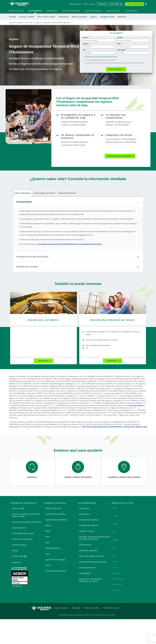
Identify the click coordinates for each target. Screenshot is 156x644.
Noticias (116, 554)
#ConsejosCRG (118, 559)
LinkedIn (118, 525)
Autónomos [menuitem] (35, 11)
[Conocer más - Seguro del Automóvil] (44, 303)
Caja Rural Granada (16, 23)
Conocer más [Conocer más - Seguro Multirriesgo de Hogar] (112, 361)
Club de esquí (120, 589)
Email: (119, 44)
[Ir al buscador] (146, 4)
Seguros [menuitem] (94, 17)
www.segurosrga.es (137, 406)
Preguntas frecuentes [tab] (67, 193)
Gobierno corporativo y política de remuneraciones (26, 516)
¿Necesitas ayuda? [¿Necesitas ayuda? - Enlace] (75, 4)
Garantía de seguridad (88, 551)
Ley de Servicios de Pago (55, 560)
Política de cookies (92, 605)
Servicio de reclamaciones (22, 539)
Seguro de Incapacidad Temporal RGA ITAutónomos (53, 23)
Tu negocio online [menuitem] (107, 17)
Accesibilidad (84, 574)
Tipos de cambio (61, 605)
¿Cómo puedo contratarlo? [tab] (44, 193)
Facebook (118, 517)
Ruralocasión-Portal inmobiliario (126, 576)
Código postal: (121, 50)
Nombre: (85, 38)
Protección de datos (111, 605)
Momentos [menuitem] (122, 17)
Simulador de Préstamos (89, 526)
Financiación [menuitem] (63, 17)
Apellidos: (120, 38)
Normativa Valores (53, 549)
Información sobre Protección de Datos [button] (102, 57)
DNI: (84, 50)
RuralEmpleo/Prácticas (122, 571)
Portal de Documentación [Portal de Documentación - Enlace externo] (56, 571)
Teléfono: (86, 44)
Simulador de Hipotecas (89, 520)
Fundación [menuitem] (131, 11)
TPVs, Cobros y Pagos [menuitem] (46, 17)
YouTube (118, 540)
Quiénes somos (18, 509)
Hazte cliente (84, 509)
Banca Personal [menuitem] (71, 11)
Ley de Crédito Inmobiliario (56, 520)
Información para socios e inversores (27, 522)
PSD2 (47, 543)
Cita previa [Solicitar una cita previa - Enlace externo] (102, 4)
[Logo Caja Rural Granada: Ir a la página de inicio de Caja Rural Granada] (19, 4)
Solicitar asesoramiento (115, 69)
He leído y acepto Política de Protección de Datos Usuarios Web (101, 60)
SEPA (47, 554)
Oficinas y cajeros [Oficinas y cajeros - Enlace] (89, 4)
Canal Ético (16, 563)
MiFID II (48, 526)
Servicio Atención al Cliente (23, 534)
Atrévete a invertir (86, 531)
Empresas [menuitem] (52, 11)
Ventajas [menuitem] (13, 17)
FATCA (48, 566)
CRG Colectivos (85, 545)
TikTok (117, 547)
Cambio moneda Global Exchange (93, 562)
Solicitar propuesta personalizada (119, 156)
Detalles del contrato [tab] (78, 267)
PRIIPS (48, 531)
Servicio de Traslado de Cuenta (92, 557)
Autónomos (29, 23)
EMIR (47, 537)
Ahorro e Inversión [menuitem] (79, 17)
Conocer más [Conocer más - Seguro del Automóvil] (43, 361)
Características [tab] (78, 202)
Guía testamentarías (87, 568)
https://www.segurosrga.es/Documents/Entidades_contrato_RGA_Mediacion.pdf (115, 427)
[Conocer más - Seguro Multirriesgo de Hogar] (113, 303)
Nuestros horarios (19, 545)
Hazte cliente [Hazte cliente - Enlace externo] (115, 4)
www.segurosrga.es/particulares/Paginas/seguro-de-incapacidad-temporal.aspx (70, 244)
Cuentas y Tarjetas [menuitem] (27, 17)
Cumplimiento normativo (55, 514)
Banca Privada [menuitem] (93, 11)
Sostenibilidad (19, 557)
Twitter (118, 532)
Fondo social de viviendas (123, 582)
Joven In (116, 565)
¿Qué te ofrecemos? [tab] (23, 193)
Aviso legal (76, 605)
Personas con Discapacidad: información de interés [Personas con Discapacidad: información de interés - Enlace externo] (90, 580)
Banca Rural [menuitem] (113, 11)
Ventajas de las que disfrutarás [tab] (78, 257)
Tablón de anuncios (53, 509)
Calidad (15, 551)
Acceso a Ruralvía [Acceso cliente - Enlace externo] (133, 4)
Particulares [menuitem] (16, 11)
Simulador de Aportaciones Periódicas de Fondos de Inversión (94, 538)
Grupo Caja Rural (19, 528)
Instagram (119, 510)
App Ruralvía (84, 514)
